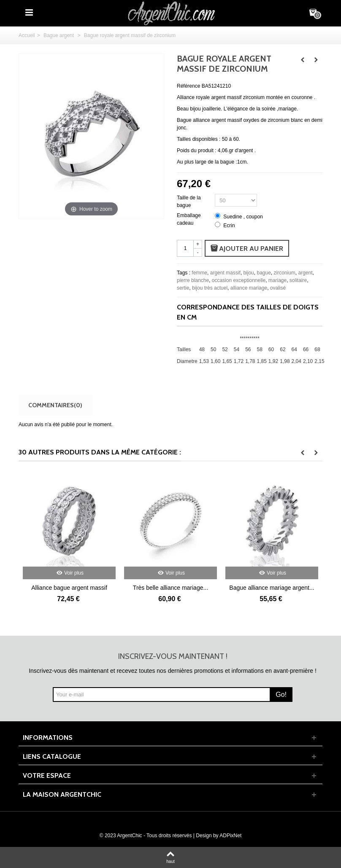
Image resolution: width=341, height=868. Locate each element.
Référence (188, 86)
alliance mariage (249, 288)
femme (199, 273)
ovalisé (278, 288)
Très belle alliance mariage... (170, 588)
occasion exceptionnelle (239, 280)
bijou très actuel (210, 288)
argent (306, 273)
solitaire (298, 280)
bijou (248, 273)
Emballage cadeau (189, 219)
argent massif (225, 273)
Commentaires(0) (55, 405)
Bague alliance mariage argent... (272, 588)
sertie (183, 288)
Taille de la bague (189, 202)
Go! (281, 695)
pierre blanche (193, 280)
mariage (277, 280)
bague (264, 273)
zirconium (285, 273)
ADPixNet (230, 836)
